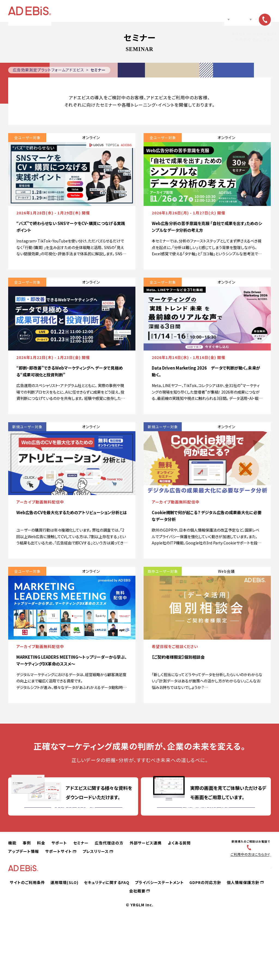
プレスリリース (96, 900)
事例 (100, 11)
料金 (115, 11)
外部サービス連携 (146, 892)
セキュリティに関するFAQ (107, 938)
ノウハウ (212, 11)
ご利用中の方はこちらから (248, 903)
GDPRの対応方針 (205, 938)
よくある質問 (179, 892)
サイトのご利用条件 (27, 938)
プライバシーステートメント (159, 938)
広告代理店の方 (183, 11)
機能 (83, 11)
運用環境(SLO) (64, 938)
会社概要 (137, 947)
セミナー (155, 11)
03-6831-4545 (251, 896)
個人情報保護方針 (243, 938)
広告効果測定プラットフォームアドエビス (48, 70)
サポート (133, 11)
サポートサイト (59, 900)
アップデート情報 (24, 900)
